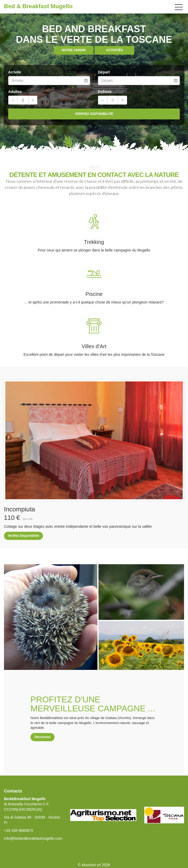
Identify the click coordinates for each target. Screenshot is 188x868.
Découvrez (42, 737)
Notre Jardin (74, 50)
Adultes (15, 92)
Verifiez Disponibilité (23, 536)
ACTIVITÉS (115, 50)
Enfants (105, 92)
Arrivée (15, 72)
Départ (104, 72)
